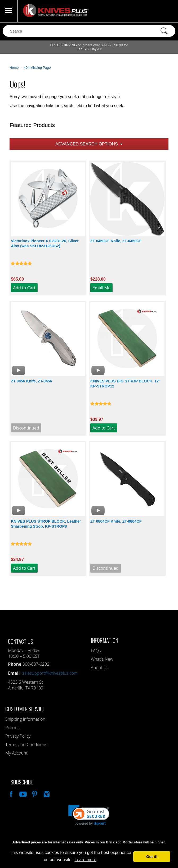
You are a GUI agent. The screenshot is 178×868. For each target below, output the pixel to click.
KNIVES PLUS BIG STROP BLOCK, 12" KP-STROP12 (125, 384)
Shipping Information (25, 719)
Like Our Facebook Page (11, 793)
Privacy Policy (18, 736)
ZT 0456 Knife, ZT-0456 (31, 381)
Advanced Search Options (86, 144)
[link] (89, 815)
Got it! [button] (152, 857)
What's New (102, 659)
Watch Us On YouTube (23, 793)
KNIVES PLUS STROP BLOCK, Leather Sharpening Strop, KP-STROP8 (46, 524)
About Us (100, 668)
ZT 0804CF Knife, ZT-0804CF (116, 521)
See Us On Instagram (46, 793)
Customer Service (25, 709)
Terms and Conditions (26, 744)
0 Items (169, 11)
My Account (16, 753)
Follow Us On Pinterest (34, 793)
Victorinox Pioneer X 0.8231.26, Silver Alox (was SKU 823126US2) (45, 243)
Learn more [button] (86, 860)
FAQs (96, 651)
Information (104, 640)
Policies (12, 728)
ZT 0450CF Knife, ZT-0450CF (116, 241)
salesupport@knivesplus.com (50, 673)
